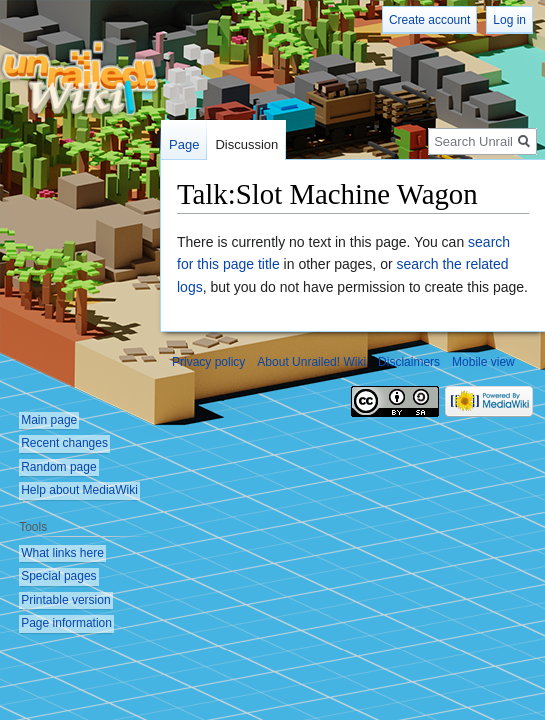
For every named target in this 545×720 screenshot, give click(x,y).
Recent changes (64, 443)
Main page (49, 420)
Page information (66, 623)
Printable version (65, 600)
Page (184, 144)
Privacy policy (208, 362)
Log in (509, 20)
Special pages (58, 576)
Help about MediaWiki (79, 490)
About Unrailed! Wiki (311, 362)
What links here (62, 553)
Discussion (246, 144)
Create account (429, 20)
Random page (58, 467)
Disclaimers (409, 362)
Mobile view (483, 362)
